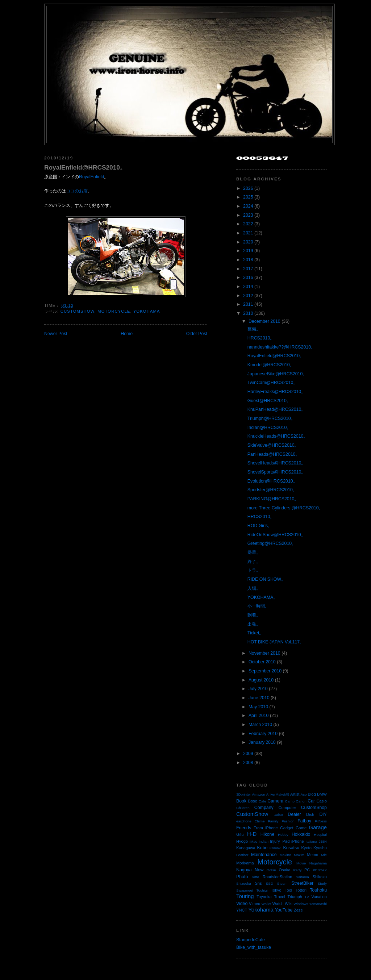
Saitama (302, 877)
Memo (312, 855)
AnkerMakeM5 (278, 794)
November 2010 (264, 653)
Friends (244, 828)
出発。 (254, 624)
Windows (301, 904)
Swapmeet (245, 890)
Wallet (266, 904)
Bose (252, 801)
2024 (248, 206)
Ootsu (271, 870)
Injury (275, 841)
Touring (245, 896)
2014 (248, 287)
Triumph (295, 897)
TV (307, 897)
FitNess (321, 821)
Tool (288, 890)
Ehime (260, 821)
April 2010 (259, 716)
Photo (242, 877)
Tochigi (262, 890)
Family (273, 821)
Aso (304, 794)
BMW (322, 794)
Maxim (299, 855)
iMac (253, 841)
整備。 (254, 329)
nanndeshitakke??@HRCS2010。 (281, 347)
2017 (248, 269)
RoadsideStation (278, 877)
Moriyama (245, 863)
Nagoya (244, 870)
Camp (290, 801)
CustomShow (78, 311)
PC (307, 870)
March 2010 (260, 725)
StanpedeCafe (251, 940)
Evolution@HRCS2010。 (272, 481)
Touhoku (318, 890)
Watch (278, 904)
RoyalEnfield (91, 177)
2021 (248, 233)
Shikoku (320, 877)
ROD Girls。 (260, 526)
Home (127, 334)
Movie (301, 863)
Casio (322, 801)
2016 (248, 278)
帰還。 (254, 552)
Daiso (278, 815)
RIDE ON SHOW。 (266, 579)
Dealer (294, 814)
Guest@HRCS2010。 (269, 401)
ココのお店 (77, 191)
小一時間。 (258, 606)
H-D (252, 834)
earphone (244, 821)
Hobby (283, 835)
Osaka (284, 870)
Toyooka (264, 897)
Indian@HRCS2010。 (269, 428)
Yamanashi (318, 904)
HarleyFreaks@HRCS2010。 (276, 392)
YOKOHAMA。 (262, 597)
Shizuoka (244, 883)
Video (242, 904)
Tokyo (276, 890)
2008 (248, 763)
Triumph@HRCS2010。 (271, 418)
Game (301, 828)
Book (241, 801)
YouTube (284, 910)
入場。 (254, 588)
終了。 (254, 562)
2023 (248, 215)
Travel (279, 897)
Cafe (262, 801)
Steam (282, 883)
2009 (248, 754)
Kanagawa (246, 848)
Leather (242, 855)
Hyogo (242, 841)
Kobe (262, 848)
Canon (301, 801)
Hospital (320, 835)
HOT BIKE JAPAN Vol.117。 (276, 642)
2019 (248, 251)
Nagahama (318, 863)
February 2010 (263, 734)
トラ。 (254, 570)
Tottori (301, 890)
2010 (248, 313)
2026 (248, 188)
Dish (310, 814)
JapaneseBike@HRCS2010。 (277, 374)
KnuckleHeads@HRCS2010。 (278, 436)
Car (311, 801)
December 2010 (264, 321)
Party (297, 870)
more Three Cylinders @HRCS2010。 (285, 508)
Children (243, 808)
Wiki (289, 904)
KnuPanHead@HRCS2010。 (276, 409)
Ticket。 (255, 633)
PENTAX (320, 870)
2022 (248, 224)
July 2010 (258, 689)
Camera (275, 801)
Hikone (267, 834)
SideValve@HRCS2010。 (273, 445)
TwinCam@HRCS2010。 (272, 383)
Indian (264, 841)
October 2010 (262, 662)
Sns (258, 883)
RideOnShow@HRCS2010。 (276, 535)
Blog (312, 794)
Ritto (255, 877)
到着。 (254, 615)
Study (322, 883)
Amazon (258, 794)
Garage (318, 827)
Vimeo (255, 904)
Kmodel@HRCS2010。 (271, 365)
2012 (248, 296)
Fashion (288, 821)
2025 (248, 197)
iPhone (298, 841)
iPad (285, 841)
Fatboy (304, 821)
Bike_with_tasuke (254, 947)
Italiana (311, 841)
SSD (270, 883)
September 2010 (265, 671)
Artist (295, 794)
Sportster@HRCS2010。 (272, 490)
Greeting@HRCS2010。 (272, 543)
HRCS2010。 (261, 338)
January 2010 (262, 742)
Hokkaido (301, 834)
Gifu (240, 834)
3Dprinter (244, 794)
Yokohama (147, 311)
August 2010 (261, 680)
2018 (248, 260)
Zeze (298, 910)
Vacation (319, 897)
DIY (323, 814)
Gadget (287, 828)
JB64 (323, 841)
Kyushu (320, 848)
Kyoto (306, 848)
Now (259, 870)
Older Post (197, 334)
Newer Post (56, 334)
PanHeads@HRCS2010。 (274, 454)
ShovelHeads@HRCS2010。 (276, 463)
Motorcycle (114, 311)
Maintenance (264, 855)
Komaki (276, 848)
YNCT (242, 910)
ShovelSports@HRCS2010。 (276, 472)
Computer (287, 808)
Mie (324, 855)
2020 (248, 242)
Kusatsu (291, 848)
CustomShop (314, 808)
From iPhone (266, 828)
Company (264, 808)
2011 (248, 304)
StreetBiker (302, 883)
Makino (285, 855)
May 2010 (258, 707)
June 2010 (259, 698)
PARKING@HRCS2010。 (273, 499)
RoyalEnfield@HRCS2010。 (85, 167)
